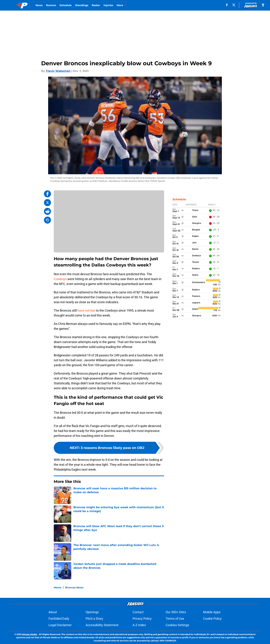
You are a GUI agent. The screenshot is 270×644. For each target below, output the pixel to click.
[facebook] (227, 5)
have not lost (86, 310)
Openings (92, 612)
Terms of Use (175, 619)
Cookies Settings (177, 625)
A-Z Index (139, 625)
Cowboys (60, 279)
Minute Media (30, 634)
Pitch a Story (94, 619)
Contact (138, 612)
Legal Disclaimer (60, 625)
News (39, 5)
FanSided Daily (59, 619)
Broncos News (74, 587)
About (53, 612)
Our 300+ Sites (176, 612)
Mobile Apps (212, 612)
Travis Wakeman (58, 71)
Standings (82, 5)
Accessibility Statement (102, 625)
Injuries (108, 5)
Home (58, 587)
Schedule (66, 5)
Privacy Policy (142, 619)
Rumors (51, 5)
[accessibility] (263, 5)
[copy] (47, 220)
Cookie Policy (212, 619)
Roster (96, 5)
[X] (234, 5)
